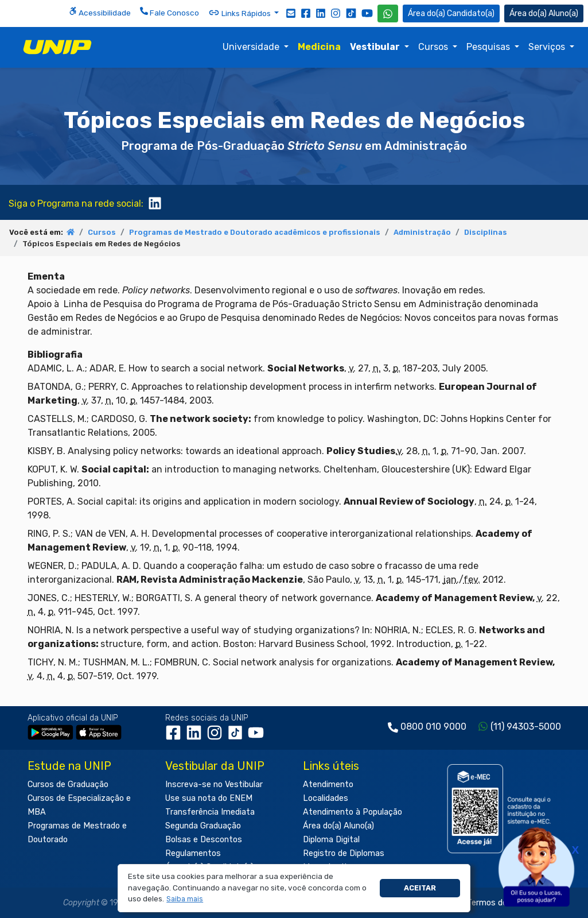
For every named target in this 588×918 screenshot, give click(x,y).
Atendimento (328, 785)
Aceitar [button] (420, 888)
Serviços (548, 47)
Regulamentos (193, 853)
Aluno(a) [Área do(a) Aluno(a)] (544, 13)
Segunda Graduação (203, 826)
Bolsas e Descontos (204, 840)
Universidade (252, 47)
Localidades (326, 798)
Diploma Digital (331, 840)
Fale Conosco (170, 12)
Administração (422, 232)
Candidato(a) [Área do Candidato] (451, 13)
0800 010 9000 (433, 727)
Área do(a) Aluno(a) (338, 826)
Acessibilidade (100, 12)
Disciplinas (486, 232)
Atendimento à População (353, 812)
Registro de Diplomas (344, 853)
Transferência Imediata (210, 812)
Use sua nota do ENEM (209, 798)
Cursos (434, 47)
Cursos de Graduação (68, 785)
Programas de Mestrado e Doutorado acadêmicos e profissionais (255, 232)
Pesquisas (489, 47)
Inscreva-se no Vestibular (214, 785)
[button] (185, 899)
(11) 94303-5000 (526, 727)
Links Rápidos (240, 13)
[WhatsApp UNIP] (388, 13)
